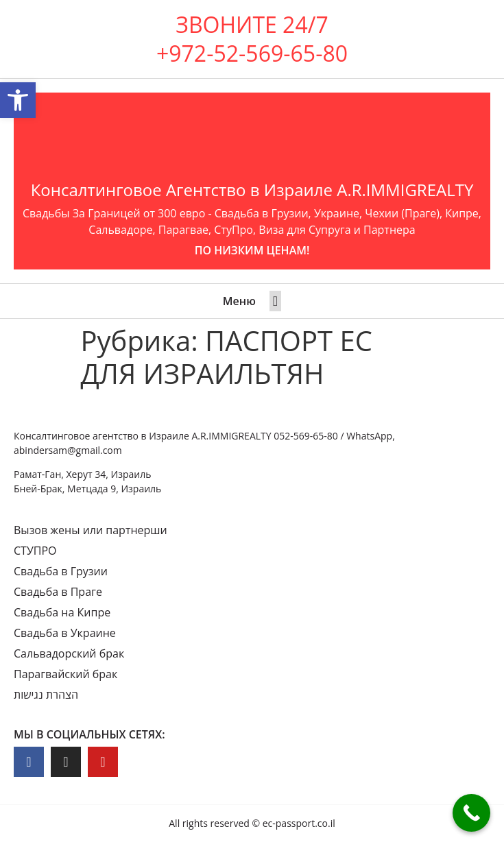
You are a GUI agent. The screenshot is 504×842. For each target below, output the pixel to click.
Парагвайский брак (65, 674)
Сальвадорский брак (69, 653)
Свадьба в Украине (65, 633)
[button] (275, 301)
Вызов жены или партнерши (91, 530)
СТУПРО (35, 551)
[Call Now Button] (471, 813)
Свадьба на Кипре (62, 612)
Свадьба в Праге (58, 592)
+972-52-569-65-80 (252, 53)
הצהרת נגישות (46, 695)
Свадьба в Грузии (61, 571)
